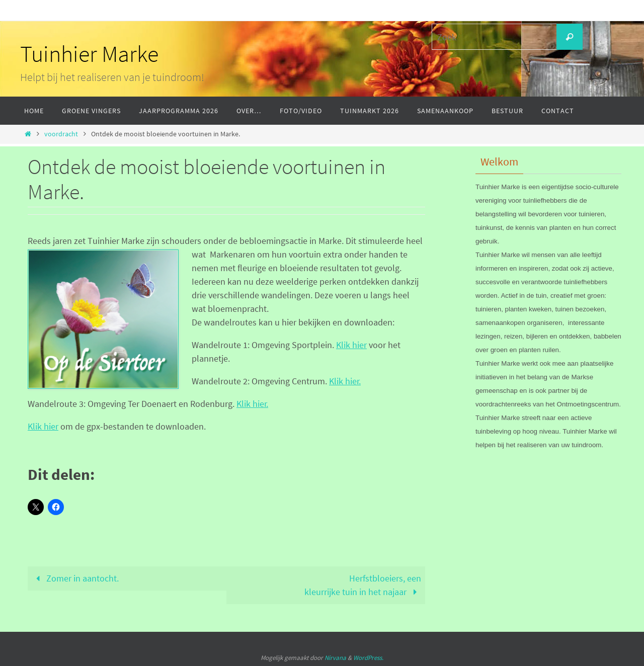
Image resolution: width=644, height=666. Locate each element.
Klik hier (351, 345)
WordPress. (368, 658)
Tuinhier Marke (89, 54)
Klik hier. (345, 381)
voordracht (61, 134)
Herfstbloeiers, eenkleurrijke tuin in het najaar (363, 585)
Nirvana (335, 658)
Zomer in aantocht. (75, 578)
